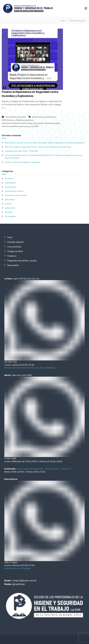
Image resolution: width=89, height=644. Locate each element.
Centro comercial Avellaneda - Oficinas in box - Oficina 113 (44, 469)
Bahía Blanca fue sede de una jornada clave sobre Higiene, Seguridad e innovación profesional (45, 143)
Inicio (10, 237)
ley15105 (35, 126)
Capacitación (11, 117)
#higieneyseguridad (24, 120)
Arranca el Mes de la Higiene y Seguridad (22, 162)
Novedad (22, 117)
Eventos (8, 204)
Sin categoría (10, 216)
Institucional (10, 208)
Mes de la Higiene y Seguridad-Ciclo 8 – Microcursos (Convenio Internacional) (38, 147)
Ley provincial (14, 247)
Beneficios (9, 179)
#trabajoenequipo (52, 123)
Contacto (12, 256)
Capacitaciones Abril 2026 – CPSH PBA (21, 151)
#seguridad (38, 123)
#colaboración (38, 117)
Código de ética (15, 251)
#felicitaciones (8, 120)
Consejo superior (16, 242)
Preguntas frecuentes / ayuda (22, 261)
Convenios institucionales (16, 195)
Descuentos (10, 199)
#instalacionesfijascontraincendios (17, 123)
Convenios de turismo (14, 191)
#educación (51, 117)
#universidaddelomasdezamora (16, 126)
